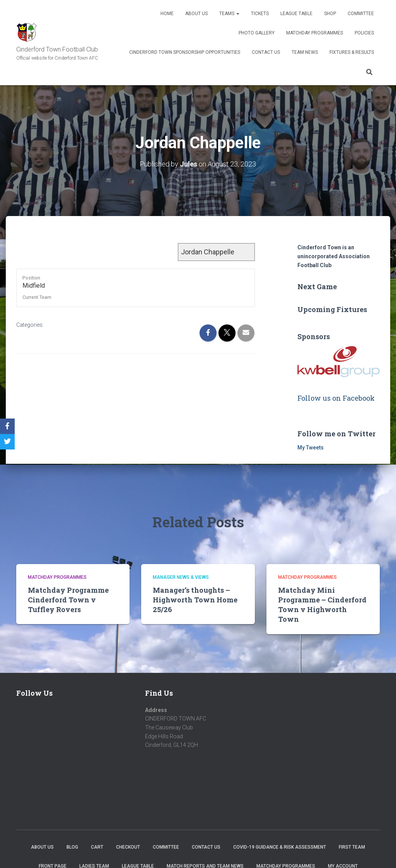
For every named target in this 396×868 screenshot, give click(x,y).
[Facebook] (7, 426)
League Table (296, 14)
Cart (97, 847)
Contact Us (266, 52)
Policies (364, 33)
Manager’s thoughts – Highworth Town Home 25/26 (195, 599)
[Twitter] (7, 442)
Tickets (260, 14)
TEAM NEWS (305, 52)
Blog (72, 847)
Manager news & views (181, 577)
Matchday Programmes (315, 33)
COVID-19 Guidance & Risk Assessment (280, 847)
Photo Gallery (257, 33)
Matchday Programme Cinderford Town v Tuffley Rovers (68, 599)
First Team (352, 847)
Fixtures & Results (352, 52)
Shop (330, 14)
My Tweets (311, 447)
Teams (229, 14)
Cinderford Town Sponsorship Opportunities (185, 52)
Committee (361, 14)
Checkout (128, 847)
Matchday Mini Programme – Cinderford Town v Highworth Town (322, 604)
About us (196, 14)
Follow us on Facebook (336, 398)
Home (167, 14)
